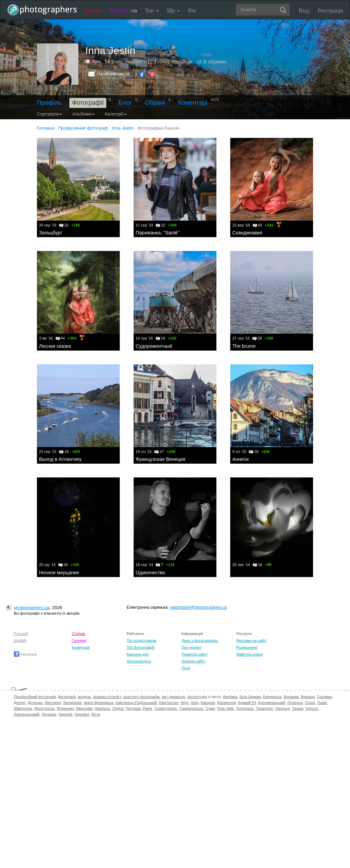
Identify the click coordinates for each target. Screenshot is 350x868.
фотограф (67, 697)
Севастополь (166, 708)
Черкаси (49, 714)
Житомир (53, 703)
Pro (192, 11)
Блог (125, 103)
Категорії (116, 114)
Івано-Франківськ (99, 703)
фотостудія (197, 697)
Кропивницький (272, 703)
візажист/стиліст (107, 697)
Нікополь (102, 708)
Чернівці (82, 714)
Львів (322, 703)
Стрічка (93, 11)
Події (186, 668)
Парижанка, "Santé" (158, 233)
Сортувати (50, 114)
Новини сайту (194, 661)
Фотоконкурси (139, 661)
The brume (244, 346)
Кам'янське (169, 703)
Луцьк (310, 703)
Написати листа (113, 74)
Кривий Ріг (247, 703)
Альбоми (84, 114)
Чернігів (65, 714)
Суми (210, 708)
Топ (152, 11)
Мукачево (65, 708)
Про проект (191, 647)
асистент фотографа (142, 697)
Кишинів (208, 703)
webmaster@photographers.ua (198, 607)
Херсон (312, 708)
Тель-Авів (225, 708)
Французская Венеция (161, 459)
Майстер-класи (249, 654)
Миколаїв (84, 708)
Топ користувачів (142, 640)
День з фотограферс (200, 640)
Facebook (25, 654)
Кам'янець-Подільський (136, 703)
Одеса (118, 708)
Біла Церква (250, 697)
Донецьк (35, 703)
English (20, 640)
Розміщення (247, 647)
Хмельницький (27, 714)
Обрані (155, 103)
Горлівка (324, 697)
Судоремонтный (154, 346)
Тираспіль (265, 708)
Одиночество (150, 573)
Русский (21, 634)
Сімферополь (191, 708)
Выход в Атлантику (60, 459)
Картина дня (138, 654)
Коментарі (193, 103)
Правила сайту (195, 654)
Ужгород (283, 708)
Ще (173, 11)
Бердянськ (272, 697)
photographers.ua (32, 608)
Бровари (291, 697)
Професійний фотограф (35, 697)
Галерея (124, 11)
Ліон (96, 62)
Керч (185, 703)
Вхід (304, 11)
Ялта (95, 714)
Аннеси (240, 459)
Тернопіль (245, 708)
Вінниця (308, 697)
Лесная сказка (55, 346)
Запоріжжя (72, 703)
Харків (298, 708)
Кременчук (226, 703)
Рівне (147, 708)
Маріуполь (23, 708)
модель (85, 697)
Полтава (133, 708)
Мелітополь (45, 708)
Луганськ (295, 703)
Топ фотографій (141, 647)
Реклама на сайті (251, 640)
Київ (195, 703)
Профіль (49, 103)
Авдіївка (230, 697)
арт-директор (174, 697)
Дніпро (20, 703)
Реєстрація (330, 11)
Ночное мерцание (59, 573)
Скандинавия (247, 233)
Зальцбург (51, 233)
